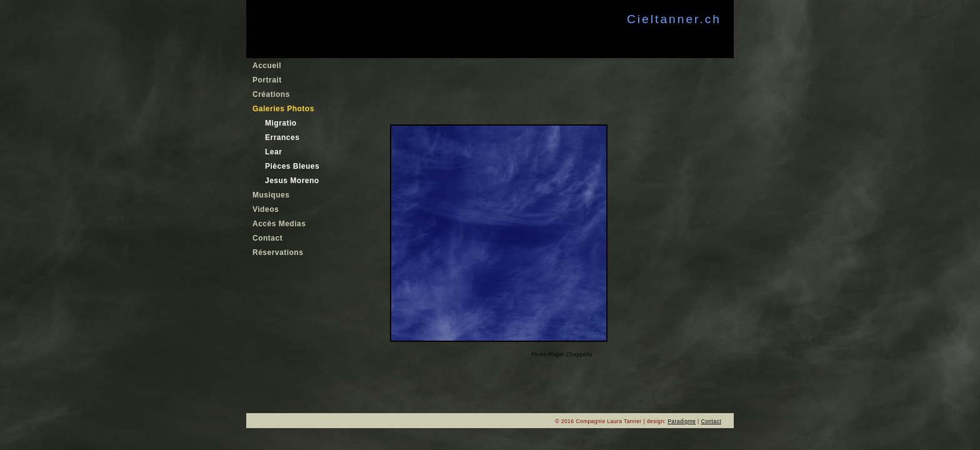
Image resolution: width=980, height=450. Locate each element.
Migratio (281, 123)
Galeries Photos (283, 109)
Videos (266, 209)
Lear (273, 152)
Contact (267, 238)
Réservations (278, 252)
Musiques (271, 195)
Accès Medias (279, 224)
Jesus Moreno (292, 181)
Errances (282, 137)
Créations (271, 94)
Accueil (267, 66)
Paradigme (682, 421)
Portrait (267, 80)
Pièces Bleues (292, 166)
